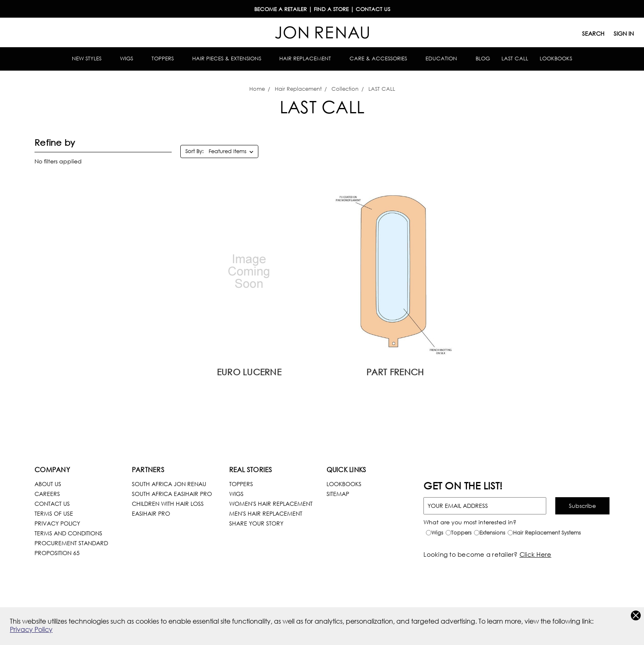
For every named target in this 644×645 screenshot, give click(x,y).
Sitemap (338, 494)
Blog (483, 59)
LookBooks (344, 484)
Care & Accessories (382, 59)
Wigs (130, 59)
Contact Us (52, 504)
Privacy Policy (31, 629)
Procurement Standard (71, 543)
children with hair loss (168, 504)
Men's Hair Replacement (266, 513)
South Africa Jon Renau (169, 484)
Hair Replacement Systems (547, 533)
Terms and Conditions (68, 533)
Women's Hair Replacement (271, 504)
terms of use (54, 513)
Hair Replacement (309, 59)
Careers (47, 494)
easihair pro (151, 513)
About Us (48, 484)
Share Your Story (256, 523)
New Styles (90, 59)
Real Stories (251, 469)
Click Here (536, 554)
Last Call (515, 59)
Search (593, 33)
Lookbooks (556, 59)
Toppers (166, 59)
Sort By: (194, 151)
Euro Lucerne (249, 372)
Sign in (624, 33)
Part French (395, 372)
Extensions (492, 533)
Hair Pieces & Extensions (230, 59)
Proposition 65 (57, 553)
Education (445, 59)
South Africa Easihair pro (172, 494)
